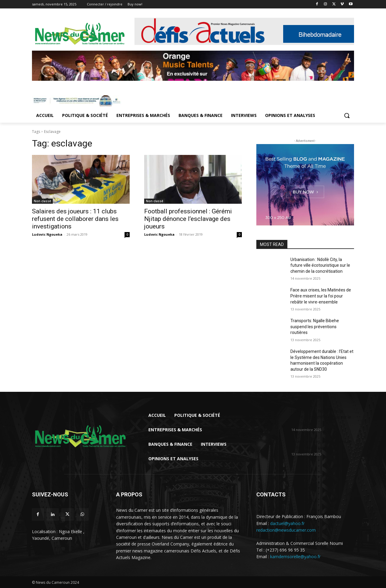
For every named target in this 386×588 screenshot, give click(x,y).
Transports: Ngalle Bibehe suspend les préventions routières (315, 327)
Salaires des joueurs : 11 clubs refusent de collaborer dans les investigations (75, 219)
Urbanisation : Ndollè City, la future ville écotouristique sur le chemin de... (321, 417)
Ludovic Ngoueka (47, 234)
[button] (347, 115)
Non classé (42, 201)
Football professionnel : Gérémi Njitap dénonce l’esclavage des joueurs (188, 219)
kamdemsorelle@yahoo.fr (295, 557)
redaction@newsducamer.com (286, 530)
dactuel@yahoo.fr (287, 523)
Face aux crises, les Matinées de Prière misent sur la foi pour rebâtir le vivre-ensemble (321, 296)
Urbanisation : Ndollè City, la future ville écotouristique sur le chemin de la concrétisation (320, 265)
